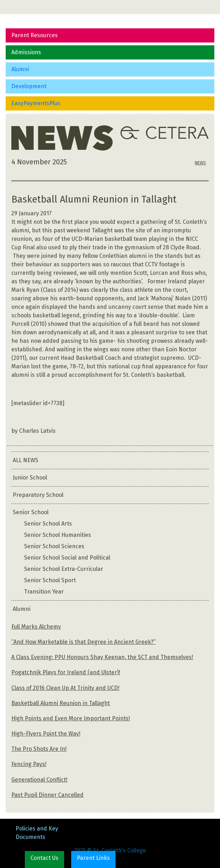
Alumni (20, 69)
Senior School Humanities (58, 535)
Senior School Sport (50, 580)
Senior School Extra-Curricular (64, 569)
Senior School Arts (48, 524)
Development (29, 86)
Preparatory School (38, 495)
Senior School (31, 512)
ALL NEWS (26, 460)
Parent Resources (35, 35)
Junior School (30, 478)
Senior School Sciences (54, 546)
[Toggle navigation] (16, 7)
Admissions (26, 52)
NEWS (200, 163)
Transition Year (44, 592)
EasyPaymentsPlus (36, 103)
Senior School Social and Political (67, 558)
